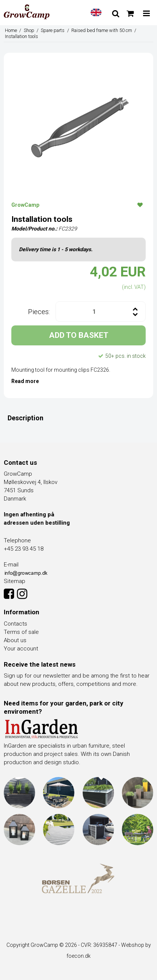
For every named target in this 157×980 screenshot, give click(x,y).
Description (25, 418)
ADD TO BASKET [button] (79, 335)
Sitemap (15, 581)
